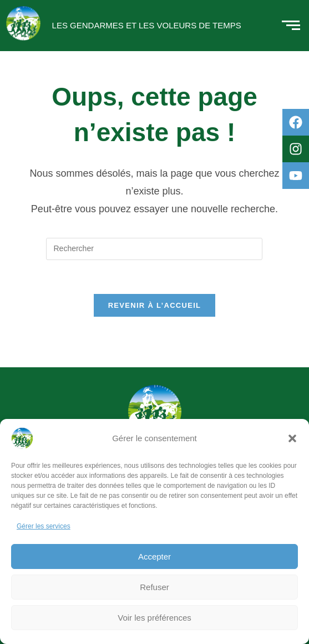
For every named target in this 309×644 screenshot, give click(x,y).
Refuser (154, 587)
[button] (292, 438)
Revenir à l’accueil (155, 305)
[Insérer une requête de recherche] (154, 249)
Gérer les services (44, 526)
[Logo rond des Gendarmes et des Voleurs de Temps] (23, 23)
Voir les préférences (154, 618)
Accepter (154, 556)
